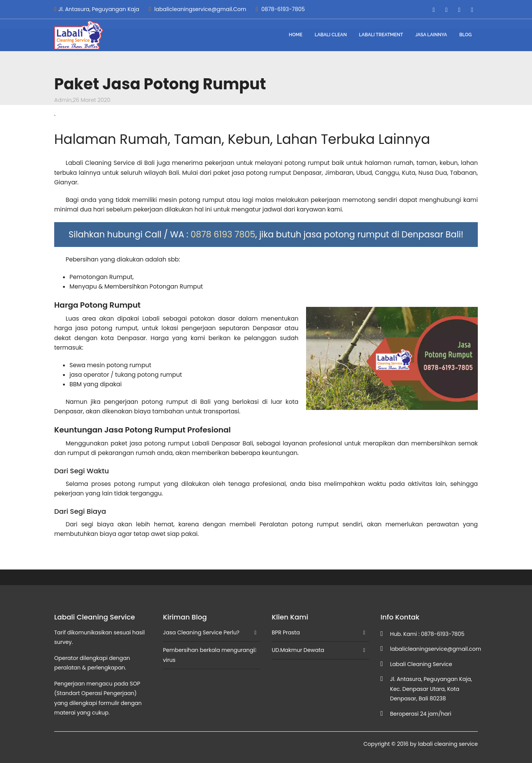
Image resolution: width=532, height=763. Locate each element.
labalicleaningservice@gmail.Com (197, 9)
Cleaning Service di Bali (120, 163)
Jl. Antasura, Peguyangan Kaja (97, 9)
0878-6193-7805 (280, 9)
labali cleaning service (448, 744)
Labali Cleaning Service (421, 664)
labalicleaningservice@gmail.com (436, 649)
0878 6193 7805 (223, 234)
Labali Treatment (381, 35)
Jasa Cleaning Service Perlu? (201, 632)
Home (296, 35)
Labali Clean (330, 35)
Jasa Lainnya (431, 35)
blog (465, 35)
